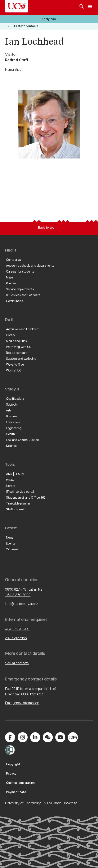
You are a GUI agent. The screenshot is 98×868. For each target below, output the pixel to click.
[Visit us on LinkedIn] (35, 737)
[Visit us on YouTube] (60, 737)
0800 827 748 (16, 589)
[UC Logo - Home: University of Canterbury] (17, 6)
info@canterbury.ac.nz (21, 604)
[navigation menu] (90, 7)
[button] (49, 19)
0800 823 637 (32, 694)
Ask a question (16, 638)
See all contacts (17, 663)
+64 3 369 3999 (18, 595)
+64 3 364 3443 (18, 629)
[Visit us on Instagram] (23, 737)
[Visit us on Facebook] (10, 737)
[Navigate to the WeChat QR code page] (48, 737)
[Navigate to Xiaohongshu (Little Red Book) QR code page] (73, 737)
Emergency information (22, 703)
